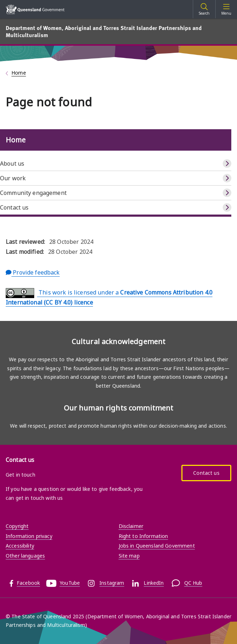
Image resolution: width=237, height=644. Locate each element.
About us (12, 163)
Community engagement (33, 193)
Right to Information (143, 536)
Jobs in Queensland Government (157, 546)
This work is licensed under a (109, 297)
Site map (129, 556)
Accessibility (20, 546)
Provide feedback (33, 272)
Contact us (14, 207)
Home (19, 73)
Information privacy (29, 536)
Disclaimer (131, 526)
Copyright (17, 526)
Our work (13, 178)
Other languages (25, 556)
